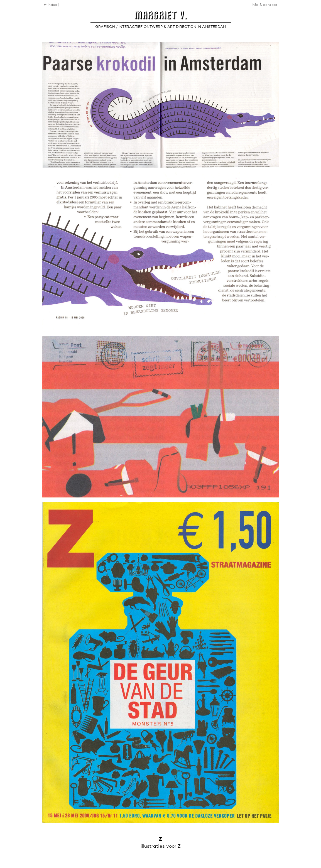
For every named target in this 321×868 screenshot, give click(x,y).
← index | (52, 5)
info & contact (265, 5)
